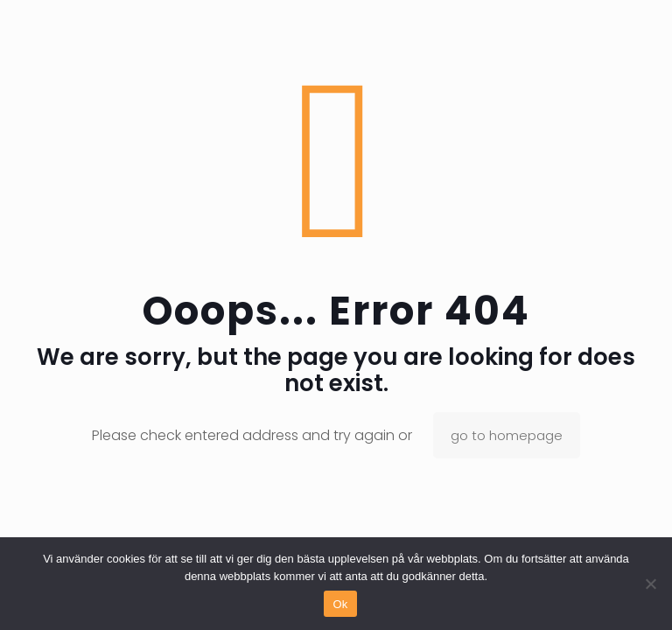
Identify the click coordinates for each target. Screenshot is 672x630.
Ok (340, 604)
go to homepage (507, 435)
